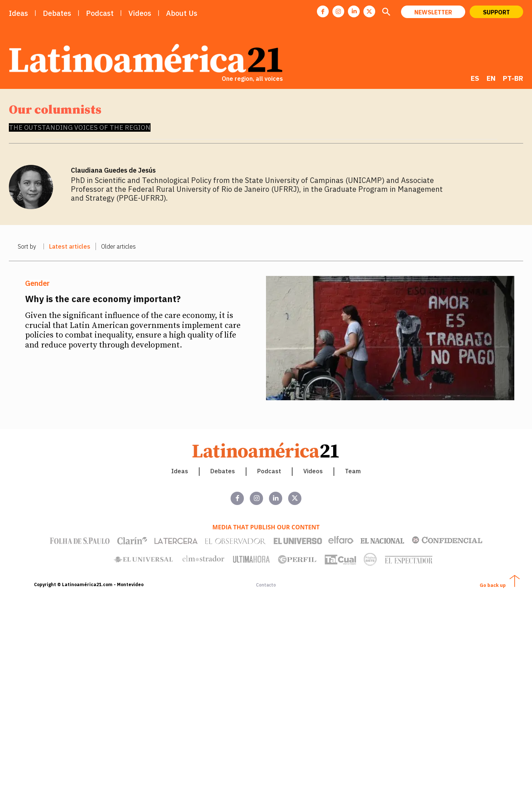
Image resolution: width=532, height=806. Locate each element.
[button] (386, 13)
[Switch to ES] (475, 78)
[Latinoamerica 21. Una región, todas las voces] (266, 450)
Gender (37, 283)
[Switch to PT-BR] (513, 78)
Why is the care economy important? (103, 299)
